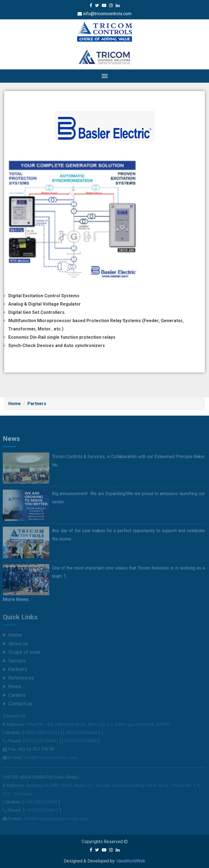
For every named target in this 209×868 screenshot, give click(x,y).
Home (15, 404)
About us (15, 645)
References (19, 679)
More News (16, 601)
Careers (14, 696)
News (12, 688)
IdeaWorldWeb (131, 861)
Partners (37, 404)
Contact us (18, 705)
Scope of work (21, 654)
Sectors (14, 662)
